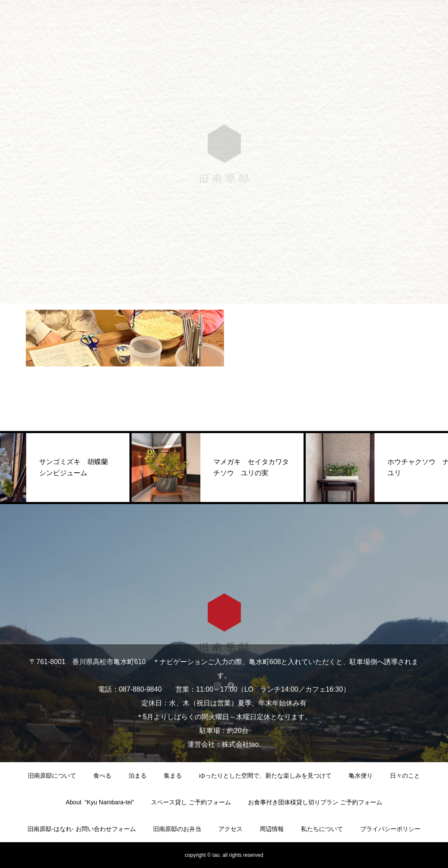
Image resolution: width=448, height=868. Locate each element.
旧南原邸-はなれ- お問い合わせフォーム (81, 829)
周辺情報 (272, 829)
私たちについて (322, 829)
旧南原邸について (52, 776)
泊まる (138, 776)
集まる (173, 776)
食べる (102, 776)
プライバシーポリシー (390, 829)
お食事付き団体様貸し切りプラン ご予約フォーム (315, 802)
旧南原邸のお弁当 (177, 829)
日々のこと (405, 776)
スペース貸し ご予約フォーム (191, 802)
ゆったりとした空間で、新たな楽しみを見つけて (265, 776)
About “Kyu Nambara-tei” (100, 802)
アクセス (230, 829)
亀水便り (361, 776)
